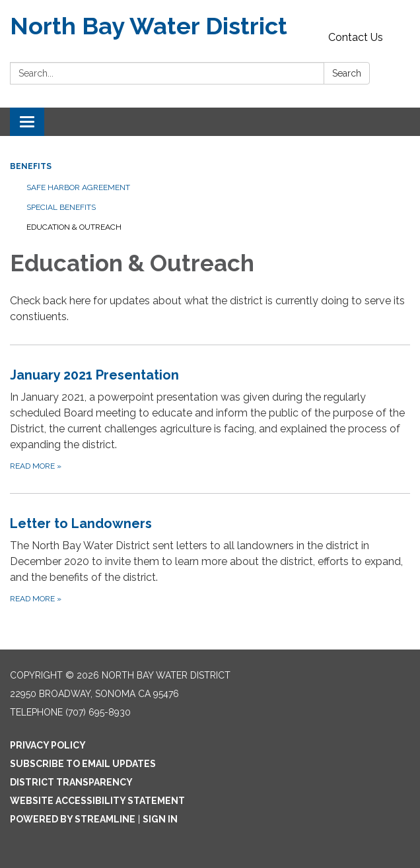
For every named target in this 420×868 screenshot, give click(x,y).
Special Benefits (61, 207)
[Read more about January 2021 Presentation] (210, 419)
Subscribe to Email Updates (83, 764)
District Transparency (71, 782)
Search (347, 73)
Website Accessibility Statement (97, 801)
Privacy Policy (48, 745)
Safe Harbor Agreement (78, 187)
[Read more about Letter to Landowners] (210, 559)
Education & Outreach (74, 227)
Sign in (160, 819)
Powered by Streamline (73, 819)
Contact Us (356, 37)
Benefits (31, 166)
